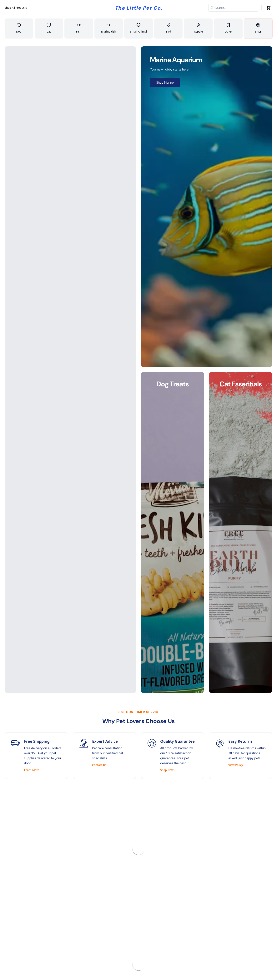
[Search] (233, 8)
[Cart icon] (269, 8)
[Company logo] (139, 8)
